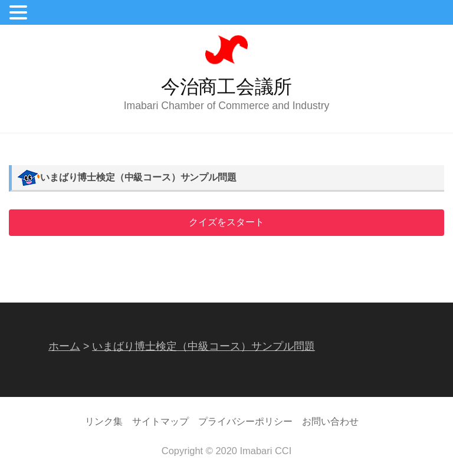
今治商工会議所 (226, 87)
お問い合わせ (330, 421)
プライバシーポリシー (245, 421)
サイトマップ (160, 421)
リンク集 (104, 421)
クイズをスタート (226, 222)
